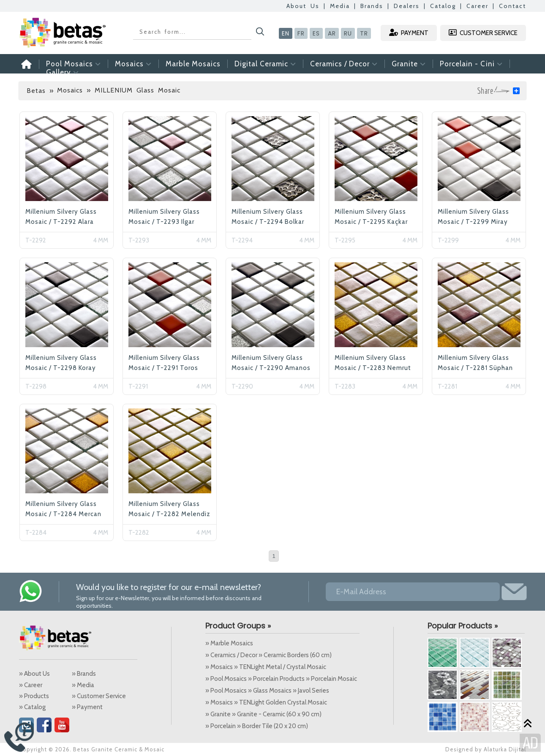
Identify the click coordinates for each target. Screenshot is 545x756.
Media (340, 6)
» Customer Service (99, 696)
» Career (31, 685)
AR (332, 33)
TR (364, 33)
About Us (303, 6)
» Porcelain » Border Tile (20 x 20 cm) (257, 726)
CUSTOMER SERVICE (483, 33)
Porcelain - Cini (471, 64)
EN (286, 33)
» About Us (34, 674)
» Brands (84, 674)
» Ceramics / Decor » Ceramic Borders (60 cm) (268, 655)
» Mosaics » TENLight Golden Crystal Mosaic (266, 702)
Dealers (407, 6)
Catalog (443, 6)
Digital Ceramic (265, 64)
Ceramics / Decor (344, 64)
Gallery (63, 72)
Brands (372, 6)
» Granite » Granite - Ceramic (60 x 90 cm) (263, 714)
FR (301, 33)
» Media (83, 685)
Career (477, 6)
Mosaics (133, 64)
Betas (36, 91)
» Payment (87, 707)
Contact (512, 6)
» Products (34, 696)
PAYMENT (409, 33)
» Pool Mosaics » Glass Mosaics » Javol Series (267, 691)
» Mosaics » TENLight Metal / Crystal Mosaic (266, 667)
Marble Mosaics (193, 64)
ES (316, 33)
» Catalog (32, 707)
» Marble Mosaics (229, 643)
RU (348, 33)
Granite (409, 64)
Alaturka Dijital (505, 749)
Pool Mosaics (74, 64)
